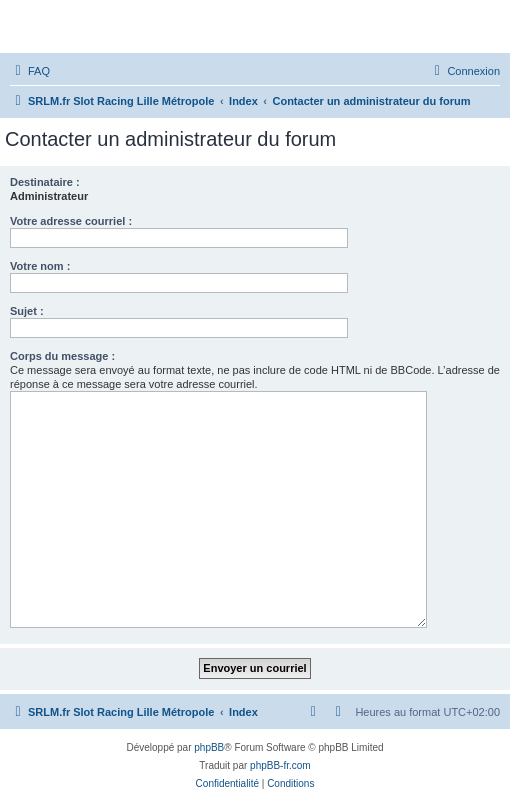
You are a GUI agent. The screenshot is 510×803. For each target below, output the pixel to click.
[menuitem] (30, 71)
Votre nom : (40, 266)
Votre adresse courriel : (71, 221)
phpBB (209, 747)
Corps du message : (62, 356)
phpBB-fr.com (280, 765)
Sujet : (27, 311)
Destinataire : (45, 182)
